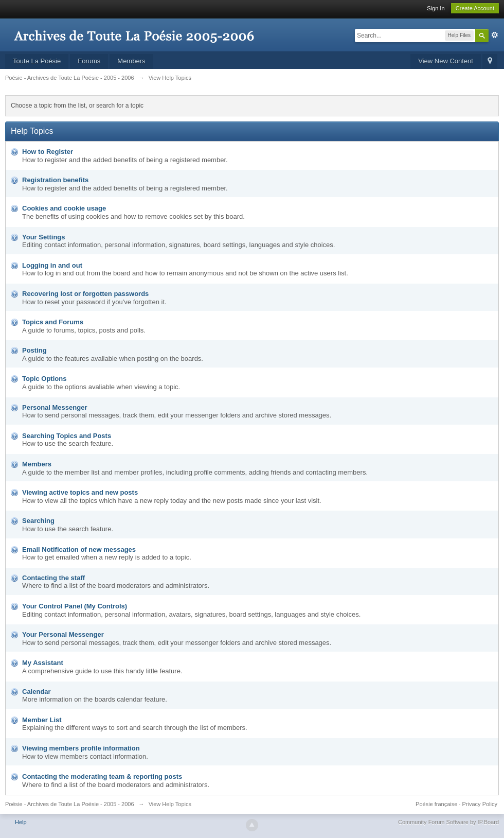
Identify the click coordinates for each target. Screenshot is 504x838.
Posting (34, 350)
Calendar (37, 692)
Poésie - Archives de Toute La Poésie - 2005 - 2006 (70, 804)
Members (131, 61)
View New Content (446, 61)
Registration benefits (55, 180)
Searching (38, 521)
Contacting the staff (53, 578)
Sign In (436, 8)
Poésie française (436, 804)
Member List (42, 720)
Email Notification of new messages (79, 549)
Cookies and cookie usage (64, 208)
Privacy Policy (480, 804)
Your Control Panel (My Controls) (75, 606)
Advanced (495, 35)
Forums (89, 61)
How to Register (48, 152)
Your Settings (44, 237)
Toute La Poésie (37, 61)
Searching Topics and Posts (67, 436)
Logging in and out (52, 265)
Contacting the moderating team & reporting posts (102, 776)
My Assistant (43, 663)
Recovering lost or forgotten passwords (85, 294)
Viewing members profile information (81, 748)
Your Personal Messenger (63, 634)
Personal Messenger (55, 407)
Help (21, 822)
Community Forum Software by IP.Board (448, 822)
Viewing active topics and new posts (80, 492)
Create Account (475, 8)
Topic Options (44, 379)
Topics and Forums (53, 322)
